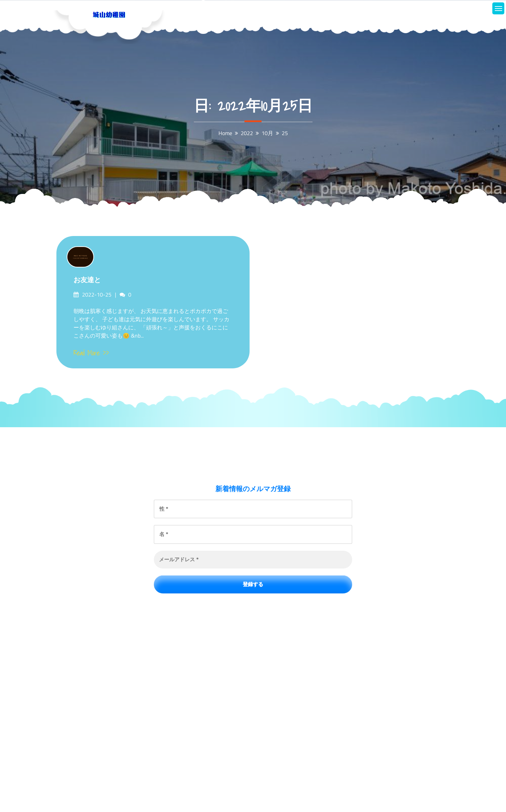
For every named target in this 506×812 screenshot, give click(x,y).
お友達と (87, 280)
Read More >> (91, 353)
